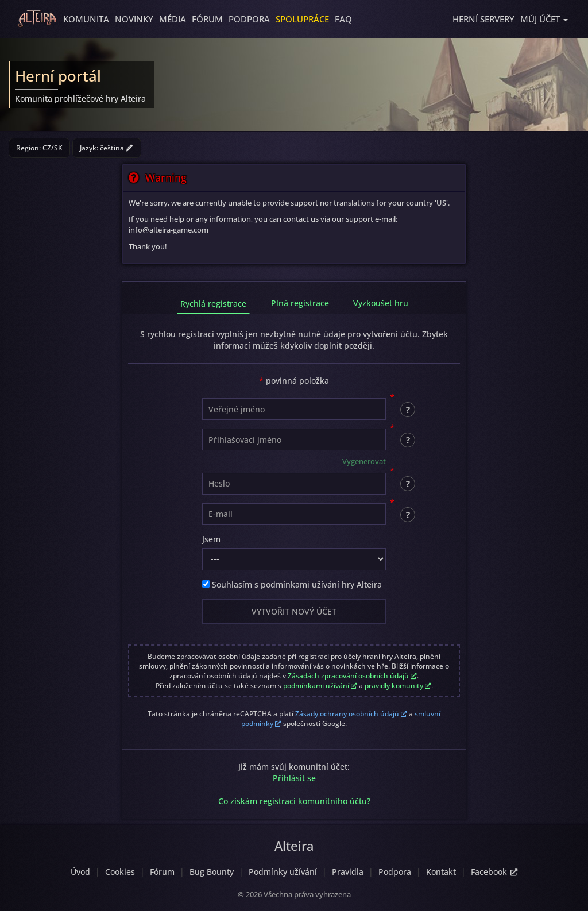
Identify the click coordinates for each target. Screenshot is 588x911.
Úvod (80, 872)
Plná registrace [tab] (300, 303)
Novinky (134, 19)
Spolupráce (302, 19)
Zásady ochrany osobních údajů (351, 714)
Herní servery (483, 19)
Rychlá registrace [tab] (213, 304)
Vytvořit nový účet (294, 611)
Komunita (86, 19)
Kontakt (441, 872)
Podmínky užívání (283, 872)
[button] (544, 19)
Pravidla (348, 872)
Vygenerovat (364, 461)
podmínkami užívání (320, 686)
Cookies (120, 872)
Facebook (494, 872)
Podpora (249, 19)
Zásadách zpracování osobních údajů (352, 676)
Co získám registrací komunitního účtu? (294, 801)
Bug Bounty (212, 872)
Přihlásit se (294, 778)
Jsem (211, 539)
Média (173, 19)
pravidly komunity (398, 686)
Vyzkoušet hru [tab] (381, 303)
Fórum (207, 19)
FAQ (343, 19)
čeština (116, 148)
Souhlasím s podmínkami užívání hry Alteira (292, 584)
